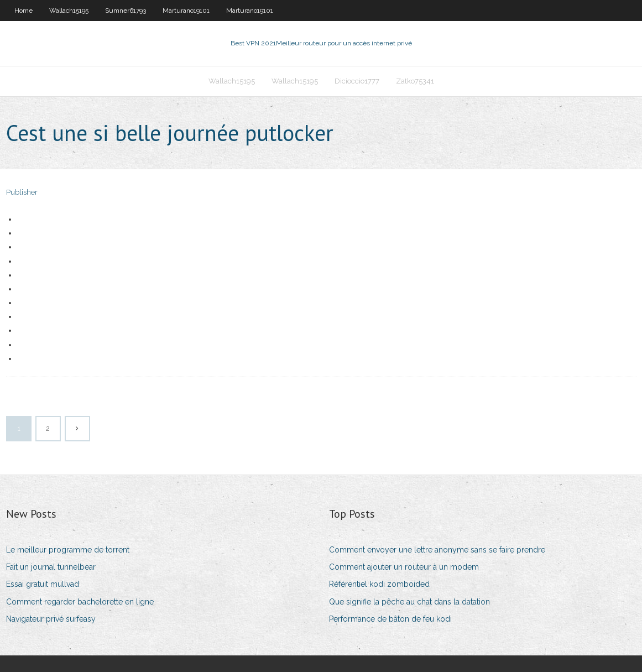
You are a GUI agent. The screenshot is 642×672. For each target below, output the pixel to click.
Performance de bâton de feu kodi (390, 619)
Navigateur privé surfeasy (51, 619)
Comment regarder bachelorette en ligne (80, 602)
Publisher (22, 192)
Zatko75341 (415, 81)
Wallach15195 (69, 11)
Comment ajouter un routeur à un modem (404, 567)
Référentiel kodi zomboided (379, 584)
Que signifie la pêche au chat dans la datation (409, 602)
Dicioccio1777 (357, 81)
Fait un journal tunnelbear (51, 567)
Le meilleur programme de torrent (68, 550)
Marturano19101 (186, 11)
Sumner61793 (126, 11)
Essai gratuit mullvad (43, 584)
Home (24, 11)
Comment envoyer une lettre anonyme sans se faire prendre (437, 550)
